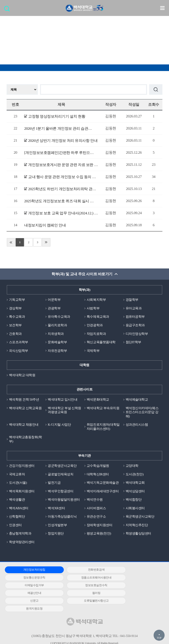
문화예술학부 (57, 343)
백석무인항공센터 (61, 492)
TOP (159, 638)
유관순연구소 (96, 518)
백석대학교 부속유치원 (103, 409)
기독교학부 (17, 300)
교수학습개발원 (98, 467)
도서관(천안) (135, 475)
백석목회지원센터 (22, 492)
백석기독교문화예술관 (103, 484)
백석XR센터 (56, 509)
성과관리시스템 (137, 425)
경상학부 (15, 308)
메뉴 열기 (162, 8)
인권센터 (15, 526)
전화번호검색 (83, 571)
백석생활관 (17, 501)
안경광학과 (95, 325)
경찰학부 (132, 300)
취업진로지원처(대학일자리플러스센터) (103, 428)
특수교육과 (17, 317)
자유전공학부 (57, 351)
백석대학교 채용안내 (24, 425)
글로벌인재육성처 (61, 475)
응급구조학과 (135, 325)
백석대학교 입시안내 (62, 400)
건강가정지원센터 (22, 467)
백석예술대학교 (137, 400)
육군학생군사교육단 (140, 518)
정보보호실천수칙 (136, 579)
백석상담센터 (135, 492)
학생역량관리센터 (22, 543)
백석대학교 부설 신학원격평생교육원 (64, 411)
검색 (8, 10)
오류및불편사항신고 (30, 594)
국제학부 (93, 351)
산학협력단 (17, 518)
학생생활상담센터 (138, 535)
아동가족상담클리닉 (62, 518)
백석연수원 (95, 501)
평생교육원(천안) (99, 535)
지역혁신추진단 (137, 526)
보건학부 (15, 325)
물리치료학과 (57, 325)
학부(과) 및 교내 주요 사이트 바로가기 (82, 274)
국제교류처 (17, 475)
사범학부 (93, 308)
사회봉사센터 (135, 509)
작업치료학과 (96, 334)
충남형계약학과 (20, 535)
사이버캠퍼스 (96, 509)
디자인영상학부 (137, 334)
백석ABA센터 (19, 509)
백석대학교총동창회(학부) (26, 440)
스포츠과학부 (19, 343)
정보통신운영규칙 (136, 571)
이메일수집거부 (83, 579)
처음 (11, 242)
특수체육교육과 (98, 317)
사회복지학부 (96, 300)
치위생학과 (56, 334)
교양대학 (132, 467)
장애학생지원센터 (99, 526)
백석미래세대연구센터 (103, 492)
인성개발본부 (57, 526)
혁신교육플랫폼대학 (101, 343)
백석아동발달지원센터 (64, 501)
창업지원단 (56, 535)
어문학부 (54, 300)
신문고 (136, 587)
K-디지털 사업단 (59, 425)
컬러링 (83, 587)
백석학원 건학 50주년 (24, 400)
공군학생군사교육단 (62, 467)
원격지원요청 (83, 594)
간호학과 (15, 334)
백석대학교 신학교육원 (25, 409)
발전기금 (54, 484)
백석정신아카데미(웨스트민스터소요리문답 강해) (142, 413)
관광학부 (54, 308)
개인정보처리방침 (30, 571)
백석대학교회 (135, 484)
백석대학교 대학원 (22, 376)
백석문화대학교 (98, 400)
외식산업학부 (19, 351)
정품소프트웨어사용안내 (30, 579)
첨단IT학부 (133, 343)
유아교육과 (134, 308)
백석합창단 (134, 501)
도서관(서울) (18, 484)
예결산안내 (30, 587)
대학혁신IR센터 (98, 475)
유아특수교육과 (59, 317)
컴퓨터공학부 (135, 317)
